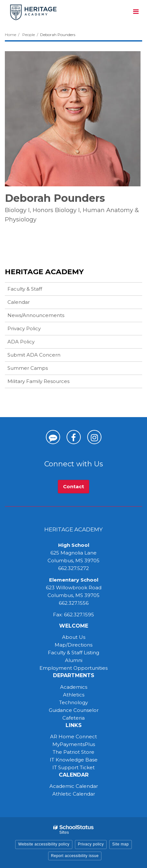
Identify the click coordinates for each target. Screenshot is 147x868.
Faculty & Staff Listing (73, 653)
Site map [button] (120, 844)
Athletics (74, 695)
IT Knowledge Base (74, 760)
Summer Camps (38, 369)
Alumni (74, 660)
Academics (74, 687)
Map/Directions (73, 645)
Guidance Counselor (74, 710)
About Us (74, 637)
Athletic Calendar (74, 794)
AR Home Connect (73, 737)
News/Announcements (36, 315)
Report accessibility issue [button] (75, 856)
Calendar (19, 302)
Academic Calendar (74, 786)
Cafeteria (73, 718)
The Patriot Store (73, 752)
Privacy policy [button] (91, 844)
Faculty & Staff (25, 289)
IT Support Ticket (73, 767)
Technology (73, 702)
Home (10, 35)
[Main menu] (136, 11)
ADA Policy (21, 342)
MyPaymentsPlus (74, 744)
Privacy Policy (24, 328)
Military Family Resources (38, 381)
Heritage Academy (44, 272)
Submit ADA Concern (34, 355)
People (29, 35)
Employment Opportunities (73, 668)
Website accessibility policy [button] (44, 844)
